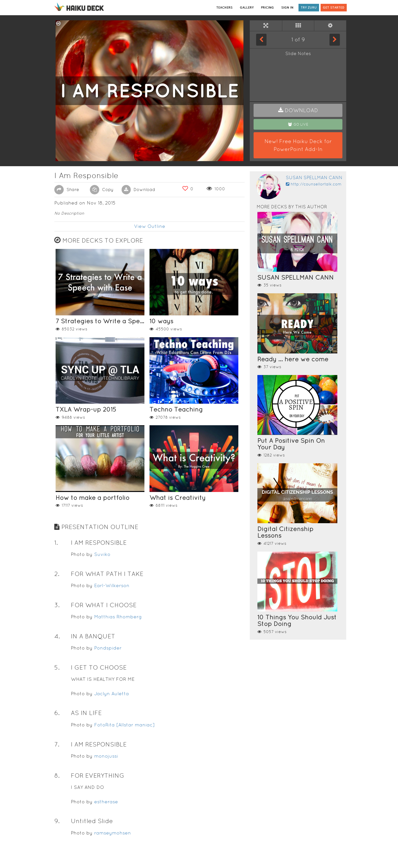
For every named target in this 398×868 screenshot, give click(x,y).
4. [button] (57, 636)
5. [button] (57, 667)
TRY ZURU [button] (309, 7)
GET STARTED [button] (334, 7)
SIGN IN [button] (287, 7)
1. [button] (56, 543)
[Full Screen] (266, 26)
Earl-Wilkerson (112, 585)
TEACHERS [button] (224, 7)
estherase (106, 802)
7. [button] (57, 744)
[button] (298, 110)
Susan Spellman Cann (314, 177)
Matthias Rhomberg (118, 617)
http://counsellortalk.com (314, 184)
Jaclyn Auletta (112, 694)
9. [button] (57, 821)
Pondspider (108, 648)
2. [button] (57, 574)
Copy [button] (102, 190)
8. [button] (57, 776)
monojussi (106, 756)
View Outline (150, 226)
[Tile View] (298, 26)
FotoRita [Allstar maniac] (124, 725)
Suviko (102, 554)
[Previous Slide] (261, 40)
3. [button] (57, 605)
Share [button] (67, 190)
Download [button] (138, 190)
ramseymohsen (113, 833)
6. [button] (57, 713)
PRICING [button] (267, 7)
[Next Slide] (335, 40)
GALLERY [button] (247, 7)
